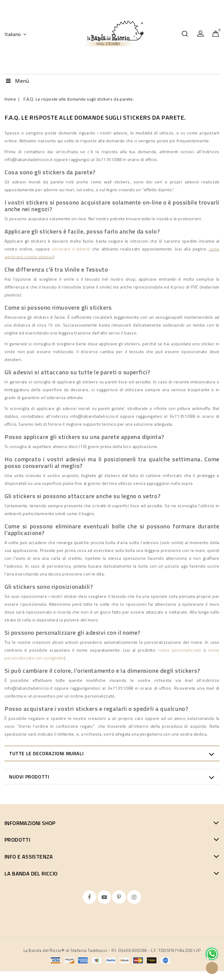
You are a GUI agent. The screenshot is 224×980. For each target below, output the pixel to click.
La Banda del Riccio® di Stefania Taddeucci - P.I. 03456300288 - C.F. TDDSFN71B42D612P (112, 950)
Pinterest (120, 897)
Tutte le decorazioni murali (46, 753)
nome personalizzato (180, 650)
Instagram (135, 897)
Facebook (90, 897)
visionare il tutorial (71, 249)
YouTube (105, 897)
